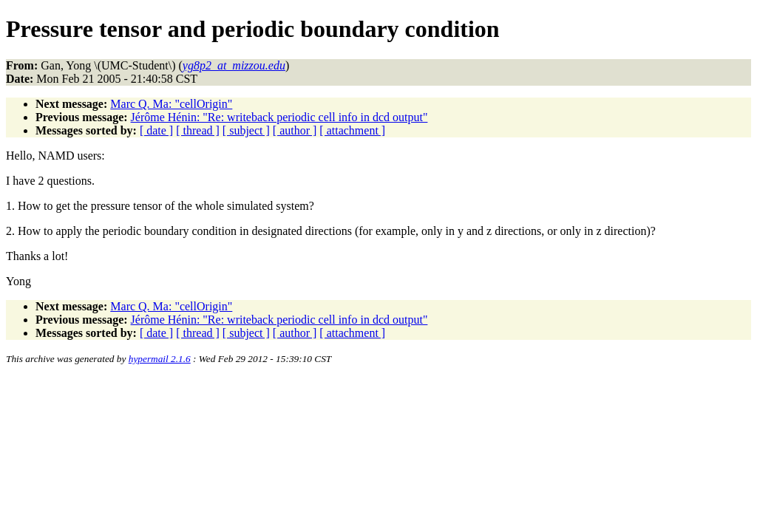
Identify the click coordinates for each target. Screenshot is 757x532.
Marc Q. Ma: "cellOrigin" (171, 104)
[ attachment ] (352, 130)
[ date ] (156, 130)
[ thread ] (198, 130)
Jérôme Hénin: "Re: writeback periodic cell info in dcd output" (279, 117)
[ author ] (295, 130)
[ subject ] (246, 130)
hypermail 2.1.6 (160, 359)
